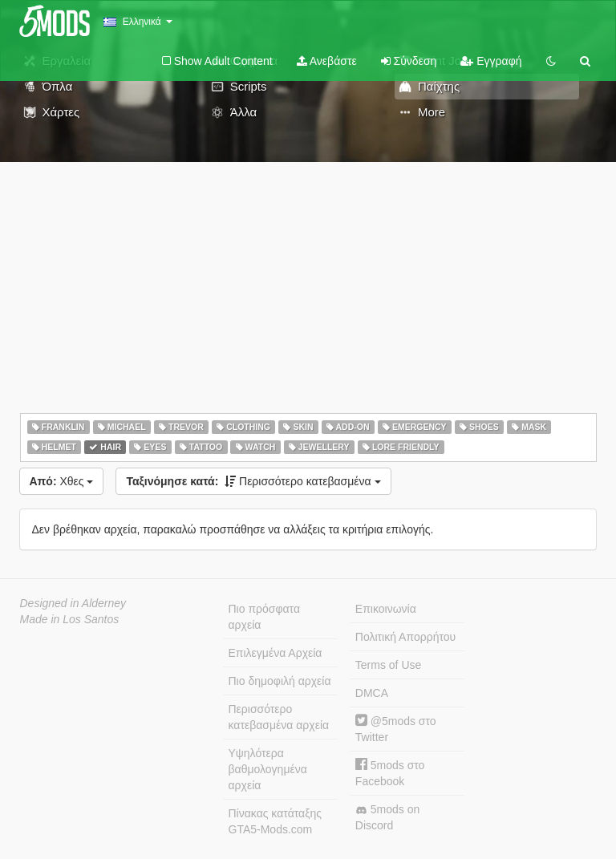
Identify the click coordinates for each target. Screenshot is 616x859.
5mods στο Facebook (390, 773)
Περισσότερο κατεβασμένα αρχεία (279, 717)
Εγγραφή (491, 61)
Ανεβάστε (327, 61)
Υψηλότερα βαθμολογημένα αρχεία (268, 769)
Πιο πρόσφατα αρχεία (265, 617)
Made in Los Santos (70, 619)
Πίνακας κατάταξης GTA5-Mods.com (275, 821)
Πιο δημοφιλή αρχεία (280, 681)
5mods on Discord (387, 817)
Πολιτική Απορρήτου (405, 637)
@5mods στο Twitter (396, 729)
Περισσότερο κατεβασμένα (253, 481)
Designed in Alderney (73, 603)
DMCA (372, 693)
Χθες (62, 481)
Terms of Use (388, 665)
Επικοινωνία (386, 609)
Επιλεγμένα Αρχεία (276, 653)
